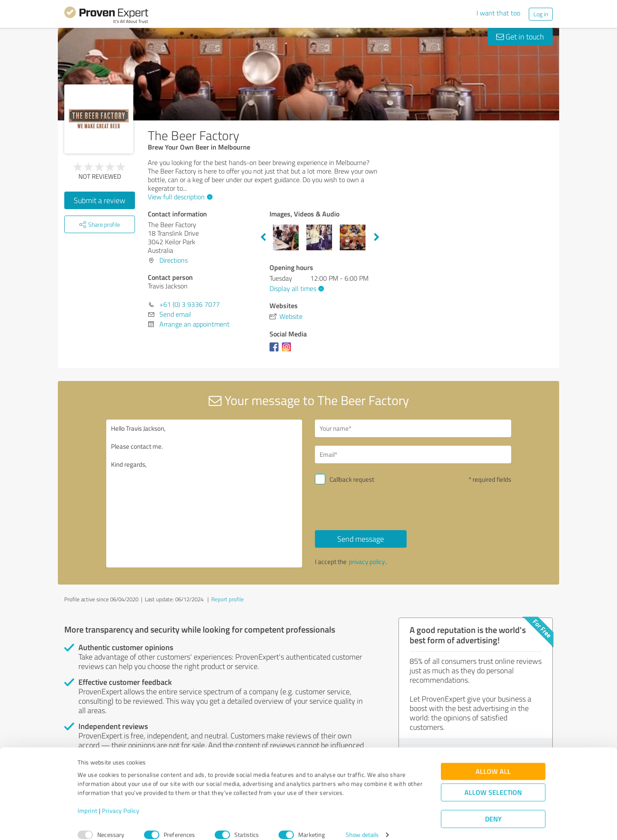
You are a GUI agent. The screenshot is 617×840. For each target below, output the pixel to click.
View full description (179, 197)
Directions (174, 260)
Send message (361, 539)
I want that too (498, 13)
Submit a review (100, 200)
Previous (263, 237)
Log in (541, 14)
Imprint (88, 800)
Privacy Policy (121, 800)
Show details (362, 824)
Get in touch (520, 36)
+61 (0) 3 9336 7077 (190, 304)
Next (377, 237)
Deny (493, 808)
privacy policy (367, 562)
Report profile (228, 599)
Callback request (352, 479)
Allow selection (493, 781)
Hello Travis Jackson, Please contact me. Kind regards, (204, 493)
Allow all (493, 760)
